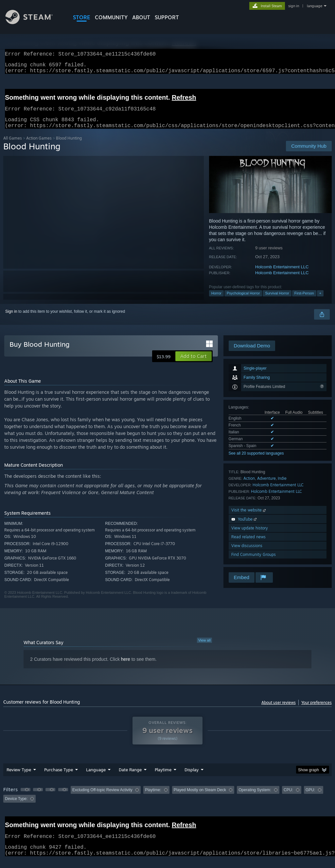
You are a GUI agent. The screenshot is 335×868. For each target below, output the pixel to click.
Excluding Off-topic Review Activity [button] (102, 798)
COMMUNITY (111, 17)
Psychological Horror (243, 301)
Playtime (163, 777)
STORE (82, 17)
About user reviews (279, 710)
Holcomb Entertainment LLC (282, 275)
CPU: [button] (288, 798)
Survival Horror (277, 301)
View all (204, 648)
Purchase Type (59, 777)
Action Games (39, 146)
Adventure (266, 486)
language (315, 6)
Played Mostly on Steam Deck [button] (200, 798)
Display (192, 777)
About (141, 17)
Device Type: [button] (16, 807)
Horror (216, 301)
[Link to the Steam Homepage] (34, 22)
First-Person (304, 301)
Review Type (19, 777)
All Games (13, 146)
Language (96, 777)
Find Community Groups (254, 562)
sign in (294, 6)
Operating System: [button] (255, 798)
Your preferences (317, 710)
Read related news (248, 545)
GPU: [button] (310, 798)
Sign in (11, 319)
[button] (194, 364)
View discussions (247, 553)
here (126, 667)
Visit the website (249, 518)
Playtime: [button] (153, 798)
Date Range (130, 777)
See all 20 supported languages (256, 461)
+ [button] (320, 301)
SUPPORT (167, 17)
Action (249, 486)
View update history (250, 536)
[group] (167, 802)
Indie (282, 486)
